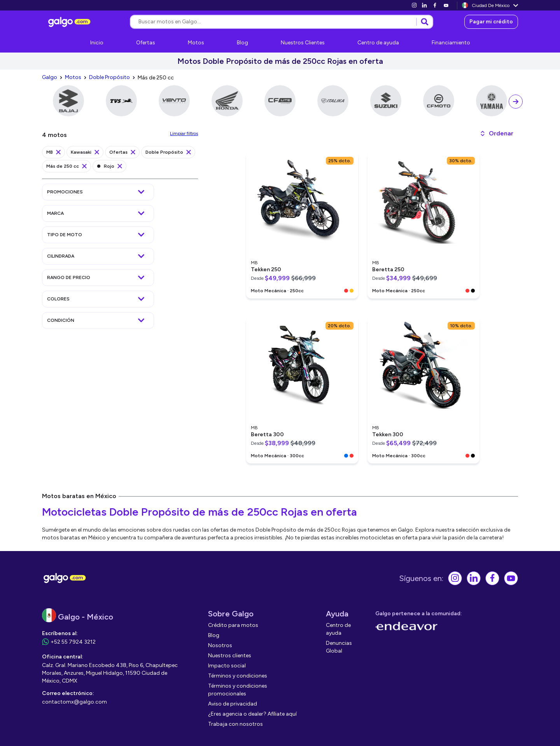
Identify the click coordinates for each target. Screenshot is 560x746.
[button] (496, 133)
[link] (414, 5)
